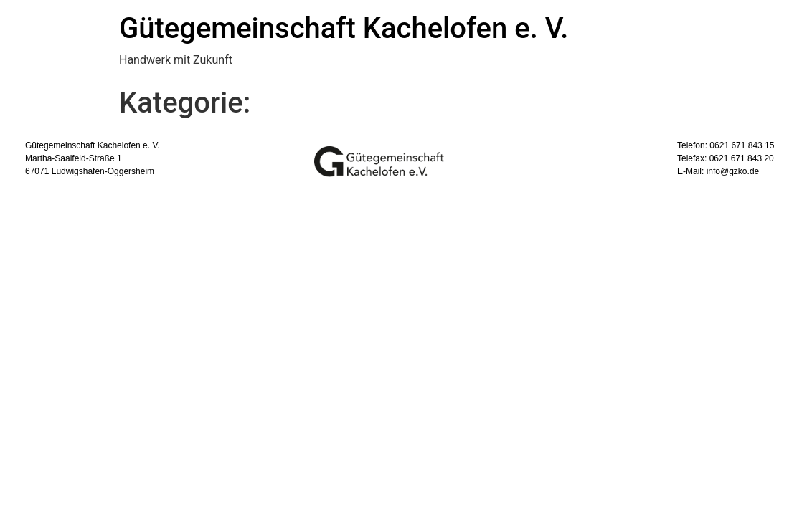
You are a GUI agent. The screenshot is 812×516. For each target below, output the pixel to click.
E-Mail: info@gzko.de (718, 171)
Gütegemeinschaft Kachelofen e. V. (344, 28)
